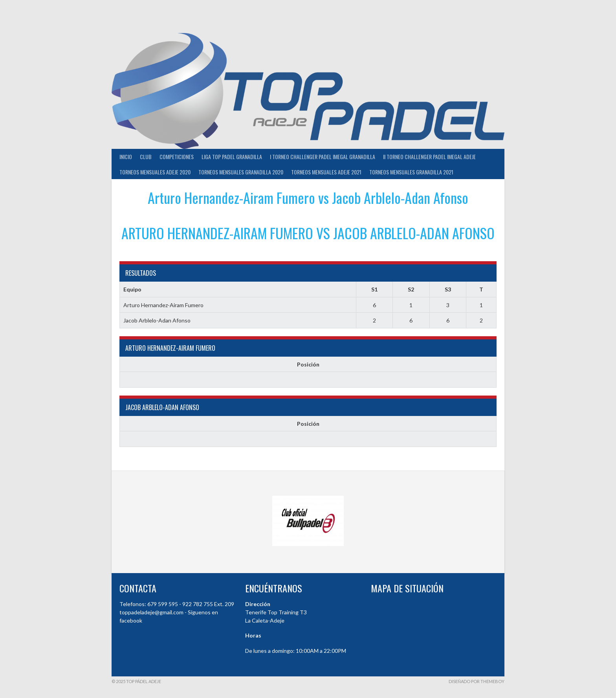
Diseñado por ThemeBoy (477, 681)
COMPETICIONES (177, 157)
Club (146, 157)
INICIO (126, 157)
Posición (308, 364)
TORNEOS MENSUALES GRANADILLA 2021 (411, 172)
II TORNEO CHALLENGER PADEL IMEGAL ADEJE (429, 157)
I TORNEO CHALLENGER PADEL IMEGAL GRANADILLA (323, 157)
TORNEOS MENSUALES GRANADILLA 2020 (241, 172)
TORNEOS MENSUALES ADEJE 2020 (155, 172)
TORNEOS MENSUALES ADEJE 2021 (326, 172)
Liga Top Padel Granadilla (232, 157)
